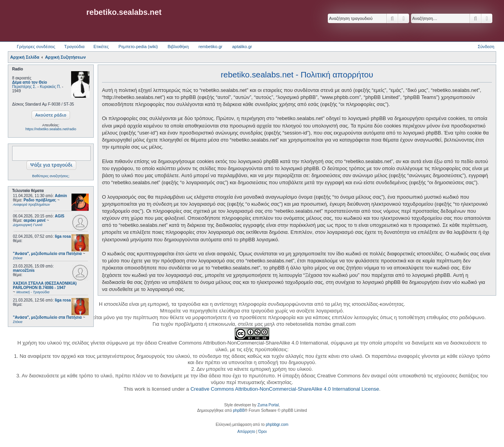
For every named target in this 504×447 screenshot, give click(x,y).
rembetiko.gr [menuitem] (210, 47)
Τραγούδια (74, 47)
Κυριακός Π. (50, 87)
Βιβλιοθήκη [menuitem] (178, 47)
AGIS (59, 216)
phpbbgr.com (277, 425)
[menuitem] (246, 432)
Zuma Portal (268, 405)
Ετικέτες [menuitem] (101, 47)
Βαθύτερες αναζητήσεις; (51, 176)
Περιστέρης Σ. (24, 87)
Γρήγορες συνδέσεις (36, 47)
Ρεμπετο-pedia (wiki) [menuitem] (138, 47)
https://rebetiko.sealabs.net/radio (51, 129)
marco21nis (24, 270)
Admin (61, 196)
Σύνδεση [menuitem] (486, 47)
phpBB (239, 410)
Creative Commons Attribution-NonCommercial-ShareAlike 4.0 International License (285, 389)
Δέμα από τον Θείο (29, 82)
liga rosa (63, 236)
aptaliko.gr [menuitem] (242, 47)
